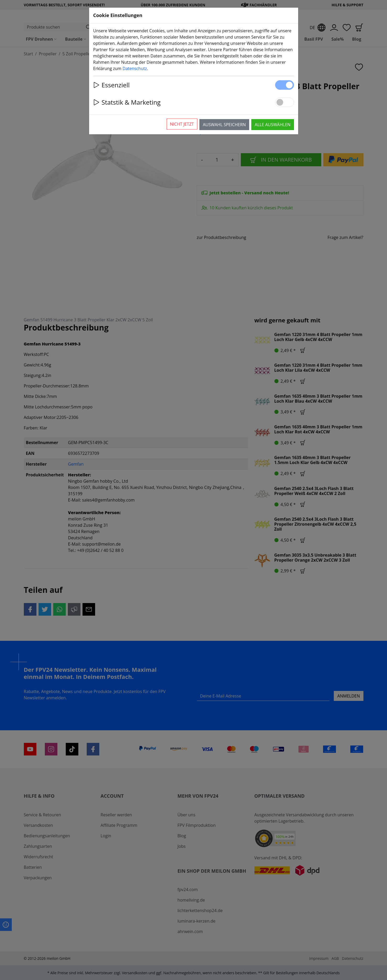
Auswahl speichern (224, 125)
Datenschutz (135, 68)
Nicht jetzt (182, 124)
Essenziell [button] (111, 85)
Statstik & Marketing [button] (127, 102)
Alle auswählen (272, 125)
